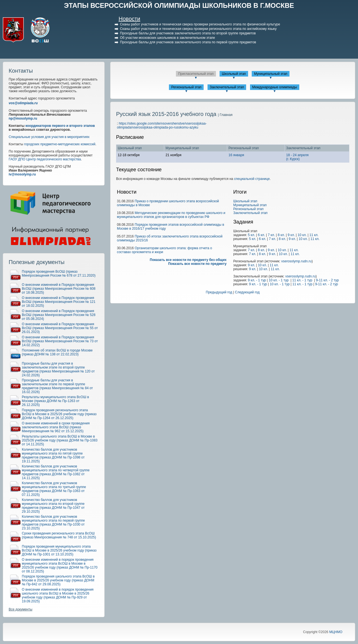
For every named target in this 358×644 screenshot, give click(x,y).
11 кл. (314, 235)
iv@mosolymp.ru (22, 174)
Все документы (21, 609)
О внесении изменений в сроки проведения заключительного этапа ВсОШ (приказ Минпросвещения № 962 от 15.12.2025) (56, 427)
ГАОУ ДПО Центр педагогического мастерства (45, 159)
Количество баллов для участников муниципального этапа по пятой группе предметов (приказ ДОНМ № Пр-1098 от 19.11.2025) (53, 455)
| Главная (225, 115)
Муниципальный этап (271, 74)
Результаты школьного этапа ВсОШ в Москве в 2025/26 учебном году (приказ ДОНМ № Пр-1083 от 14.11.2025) (60, 440)
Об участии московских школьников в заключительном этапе (168, 38)
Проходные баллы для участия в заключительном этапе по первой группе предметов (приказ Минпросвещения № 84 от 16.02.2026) (57, 386)
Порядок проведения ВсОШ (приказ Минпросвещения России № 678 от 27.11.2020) (59, 274)
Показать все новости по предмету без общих (188, 260)
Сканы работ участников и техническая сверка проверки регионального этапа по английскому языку (198, 29)
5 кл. (251, 235)
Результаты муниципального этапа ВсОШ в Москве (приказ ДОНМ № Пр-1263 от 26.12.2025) (55, 401)
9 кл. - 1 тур (257, 280)
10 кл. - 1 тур (279, 280)
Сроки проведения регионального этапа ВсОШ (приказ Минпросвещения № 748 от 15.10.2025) (59, 535)
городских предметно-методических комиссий (60, 144)
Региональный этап (186, 87)
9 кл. (291, 235)
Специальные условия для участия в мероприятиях (49, 137)
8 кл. (281, 235)
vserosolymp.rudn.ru (296, 261)
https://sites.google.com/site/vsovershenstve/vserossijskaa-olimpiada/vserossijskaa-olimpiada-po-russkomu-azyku (162, 125)
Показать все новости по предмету (197, 264)
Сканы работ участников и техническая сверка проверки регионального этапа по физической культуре (200, 24)
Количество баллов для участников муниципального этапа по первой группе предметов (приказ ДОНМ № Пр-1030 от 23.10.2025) (53, 522)
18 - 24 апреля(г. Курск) (297, 157)
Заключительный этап (227, 87)
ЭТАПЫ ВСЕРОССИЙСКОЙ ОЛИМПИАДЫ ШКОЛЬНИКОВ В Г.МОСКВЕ (179, 5)
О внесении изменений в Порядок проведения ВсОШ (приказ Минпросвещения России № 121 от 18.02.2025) (59, 302)
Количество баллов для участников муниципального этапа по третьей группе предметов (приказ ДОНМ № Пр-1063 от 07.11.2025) (54, 489)
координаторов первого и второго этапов (60, 126)
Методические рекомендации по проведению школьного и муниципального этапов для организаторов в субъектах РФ (171, 215)
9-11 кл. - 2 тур (327, 280)
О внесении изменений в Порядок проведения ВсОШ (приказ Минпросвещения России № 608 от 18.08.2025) (59, 289)
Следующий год (247, 292)
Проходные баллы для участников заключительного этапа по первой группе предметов (188, 42)
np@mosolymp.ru (23, 118)
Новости (129, 19)
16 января (236, 155)
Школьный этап (234, 74)
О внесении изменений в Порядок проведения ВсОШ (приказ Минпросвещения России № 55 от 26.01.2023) (60, 328)
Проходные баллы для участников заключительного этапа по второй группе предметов (188, 33)
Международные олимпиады (275, 87)
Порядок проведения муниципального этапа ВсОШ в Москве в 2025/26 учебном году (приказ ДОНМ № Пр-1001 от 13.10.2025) (59, 550)
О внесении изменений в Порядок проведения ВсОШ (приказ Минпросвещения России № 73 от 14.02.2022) (60, 341)
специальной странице (252, 179)
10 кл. (302, 235)
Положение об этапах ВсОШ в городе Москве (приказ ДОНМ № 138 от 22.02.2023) (57, 352)
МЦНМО (336, 632)
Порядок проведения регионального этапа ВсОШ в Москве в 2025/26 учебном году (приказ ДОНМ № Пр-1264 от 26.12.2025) (59, 414)
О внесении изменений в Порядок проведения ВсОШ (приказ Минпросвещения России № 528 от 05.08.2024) (59, 315)
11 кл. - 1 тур (302, 280)
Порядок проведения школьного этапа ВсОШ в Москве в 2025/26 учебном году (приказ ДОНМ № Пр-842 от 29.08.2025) (58, 580)
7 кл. (271, 235)
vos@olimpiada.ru (23, 103)
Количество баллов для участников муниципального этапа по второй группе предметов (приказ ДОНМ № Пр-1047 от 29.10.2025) (53, 506)
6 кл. (262, 235)
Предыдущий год (219, 292)
